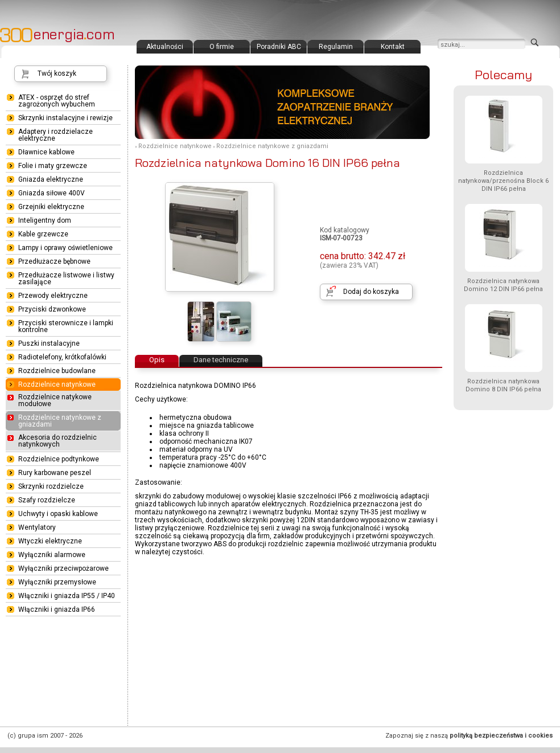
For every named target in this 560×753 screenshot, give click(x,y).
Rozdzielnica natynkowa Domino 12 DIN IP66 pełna (503, 285)
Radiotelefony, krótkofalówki (62, 357)
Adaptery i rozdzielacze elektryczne (55, 135)
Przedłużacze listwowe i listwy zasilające (66, 279)
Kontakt (393, 47)
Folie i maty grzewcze (53, 166)
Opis (157, 360)
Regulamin (336, 47)
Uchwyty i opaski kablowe (58, 514)
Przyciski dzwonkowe (52, 309)
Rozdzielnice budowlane (57, 371)
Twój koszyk (57, 73)
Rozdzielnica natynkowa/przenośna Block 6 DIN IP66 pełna (503, 181)
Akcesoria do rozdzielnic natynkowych (57, 441)
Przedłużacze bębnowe (54, 261)
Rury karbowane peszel (55, 473)
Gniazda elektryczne (51, 179)
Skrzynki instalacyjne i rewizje (65, 118)
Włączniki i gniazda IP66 (57, 609)
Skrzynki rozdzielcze (51, 486)
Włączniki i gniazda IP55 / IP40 (67, 596)
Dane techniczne (221, 360)
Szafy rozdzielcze (47, 500)
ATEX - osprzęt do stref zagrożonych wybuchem (57, 101)
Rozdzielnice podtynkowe (59, 459)
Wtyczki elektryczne (50, 541)
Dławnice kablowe (46, 152)
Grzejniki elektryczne (51, 207)
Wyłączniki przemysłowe (57, 582)
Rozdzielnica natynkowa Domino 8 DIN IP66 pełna (503, 385)
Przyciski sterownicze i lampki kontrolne (66, 326)
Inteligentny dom (45, 220)
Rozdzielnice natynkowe (175, 146)
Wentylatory (37, 527)
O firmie (222, 47)
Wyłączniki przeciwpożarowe (63, 568)
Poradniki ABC (279, 47)
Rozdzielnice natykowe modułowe (55, 400)
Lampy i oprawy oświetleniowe (65, 248)
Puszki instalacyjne (49, 343)
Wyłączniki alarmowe (52, 555)
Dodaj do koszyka (371, 292)
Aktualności (165, 47)
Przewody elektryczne (53, 296)
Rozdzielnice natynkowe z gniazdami (272, 146)
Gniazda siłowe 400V (52, 193)
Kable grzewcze (43, 234)
